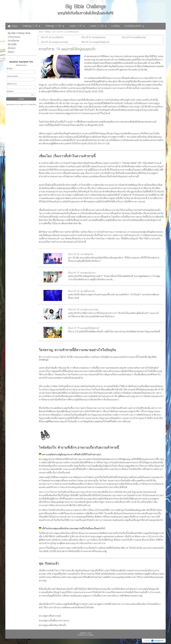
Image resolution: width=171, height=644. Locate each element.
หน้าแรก (41, 32)
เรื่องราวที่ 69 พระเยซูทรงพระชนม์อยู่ (83, 310)
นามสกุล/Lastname (12, 76)
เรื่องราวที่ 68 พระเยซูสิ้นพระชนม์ (82, 291)
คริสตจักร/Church (12, 84)
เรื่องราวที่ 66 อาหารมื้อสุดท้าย (81, 254)
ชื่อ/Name (10, 69)
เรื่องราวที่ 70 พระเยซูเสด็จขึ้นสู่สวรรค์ (84, 328)
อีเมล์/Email (10, 92)
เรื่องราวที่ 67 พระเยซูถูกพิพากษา (82, 273)
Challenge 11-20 (50, 32)
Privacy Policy (32, 105)
